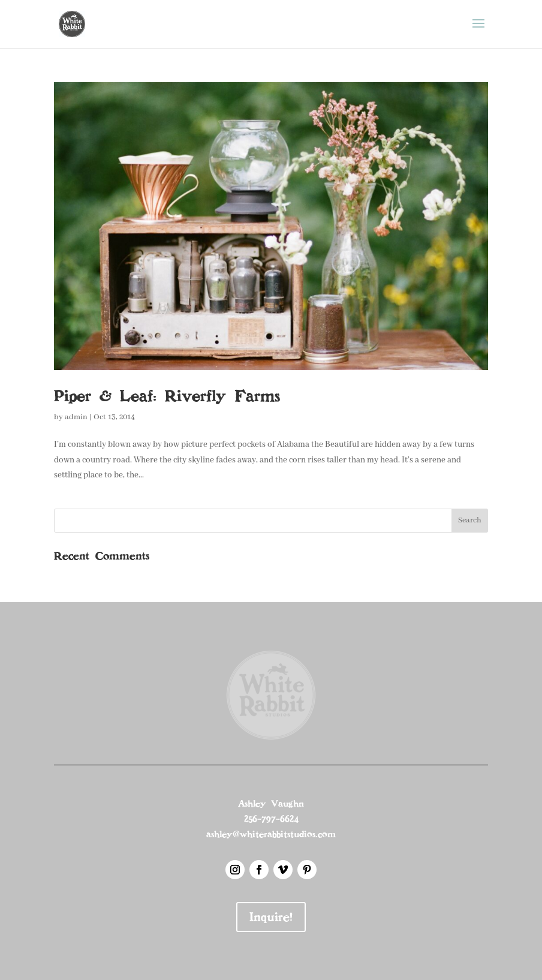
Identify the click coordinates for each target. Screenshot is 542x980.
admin (76, 417)
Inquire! (271, 917)
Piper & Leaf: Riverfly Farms (167, 396)
